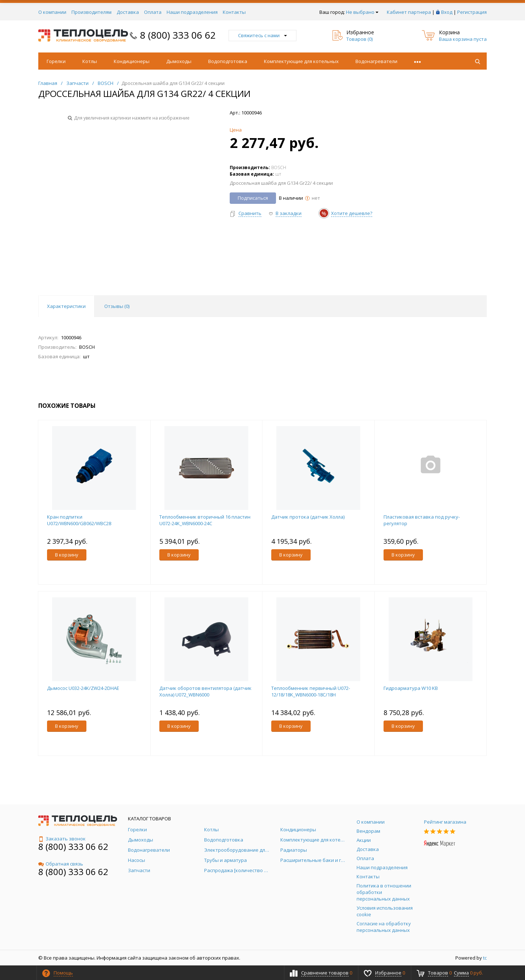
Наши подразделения (192, 12)
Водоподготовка (228, 61)
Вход (447, 12)
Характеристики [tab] (66, 306)
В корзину (67, 555)
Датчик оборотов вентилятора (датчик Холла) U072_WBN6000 (205, 691)
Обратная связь (61, 864)
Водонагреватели (376, 61)
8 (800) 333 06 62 (178, 35)
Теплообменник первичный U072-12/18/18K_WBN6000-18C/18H (311, 691)
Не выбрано (362, 12)
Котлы (90, 61)
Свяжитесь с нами (262, 35)
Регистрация (472, 12)
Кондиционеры (132, 61)
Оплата (153, 12)
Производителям (92, 12)
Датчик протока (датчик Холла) (308, 517)
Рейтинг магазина (445, 822)
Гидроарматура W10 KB (411, 688)
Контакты (234, 12)
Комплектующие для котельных (301, 61)
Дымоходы (179, 61)
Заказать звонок (62, 839)
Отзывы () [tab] (117, 306)
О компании (52, 12)
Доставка (128, 12)
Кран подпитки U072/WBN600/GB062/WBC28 (79, 520)
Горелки (56, 61)
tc (485, 958)
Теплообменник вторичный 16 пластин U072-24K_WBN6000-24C (205, 520)
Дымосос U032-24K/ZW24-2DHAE (83, 688)
